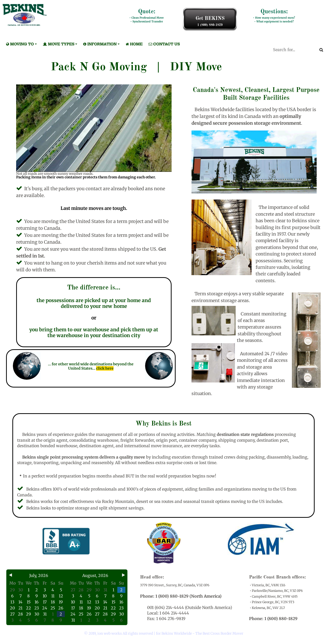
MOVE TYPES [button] (58, 44)
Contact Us (163, 44)
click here (105, 368)
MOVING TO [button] (19, 44)
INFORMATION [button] (99, 44)
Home (133, 44)
